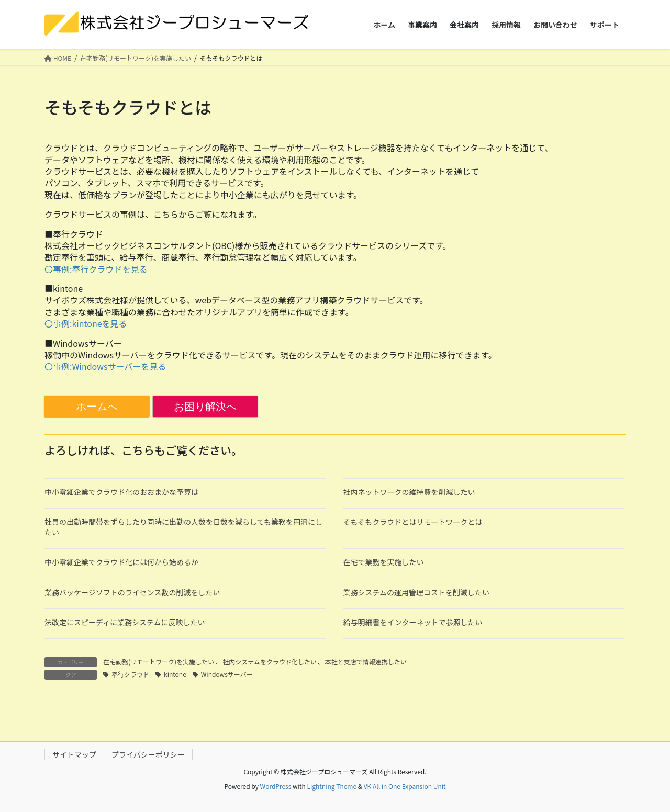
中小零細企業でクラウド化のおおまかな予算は (121, 492)
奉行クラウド (130, 674)
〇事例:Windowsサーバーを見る (105, 366)
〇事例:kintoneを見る (86, 323)
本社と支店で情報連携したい (366, 662)
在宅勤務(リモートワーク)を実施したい (159, 662)
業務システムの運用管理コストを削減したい (416, 592)
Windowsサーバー (227, 674)
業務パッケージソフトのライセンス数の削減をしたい (132, 592)
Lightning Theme (332, 786)
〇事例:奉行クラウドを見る (96, 269)
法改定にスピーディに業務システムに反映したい (125, 622)
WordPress (276, 786)
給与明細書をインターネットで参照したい (412, 622)
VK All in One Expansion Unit (405, 786)
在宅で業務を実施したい (383, 562)
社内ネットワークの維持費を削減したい (409, 492)
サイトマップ (74, 754)
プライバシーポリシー (148, 754)
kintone (175, 674)
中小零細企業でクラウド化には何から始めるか (121, 562)
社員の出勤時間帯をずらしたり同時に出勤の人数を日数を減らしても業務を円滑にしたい (183, 527)
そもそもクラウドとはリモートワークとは (412, 522)
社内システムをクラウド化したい (270, 662)
